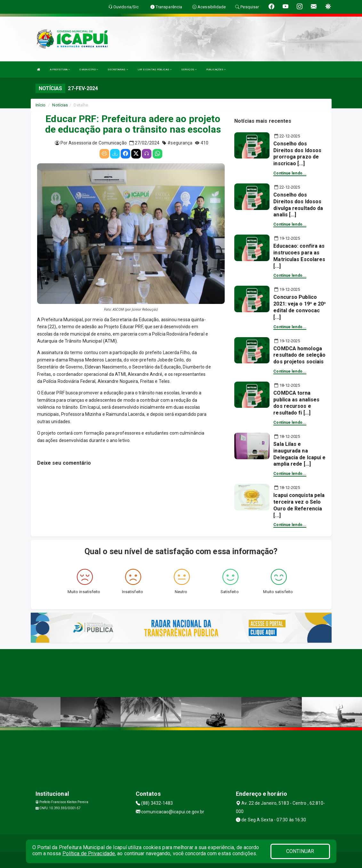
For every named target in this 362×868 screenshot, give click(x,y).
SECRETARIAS (118, 70)
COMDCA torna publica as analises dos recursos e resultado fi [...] (296, 403)
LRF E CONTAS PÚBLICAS (155, 70)
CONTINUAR (300, 851)
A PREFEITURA (60, 70)
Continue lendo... (290, 173)
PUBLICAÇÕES (216, 70)
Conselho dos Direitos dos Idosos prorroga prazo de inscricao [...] (297, 154)
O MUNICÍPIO (89, 70)
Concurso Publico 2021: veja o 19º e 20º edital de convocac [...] (300, 307)
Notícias (60, 105)
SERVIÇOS (189, 70)
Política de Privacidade (89, 853)
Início (41, 105)
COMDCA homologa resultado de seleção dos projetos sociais (299, 355)
